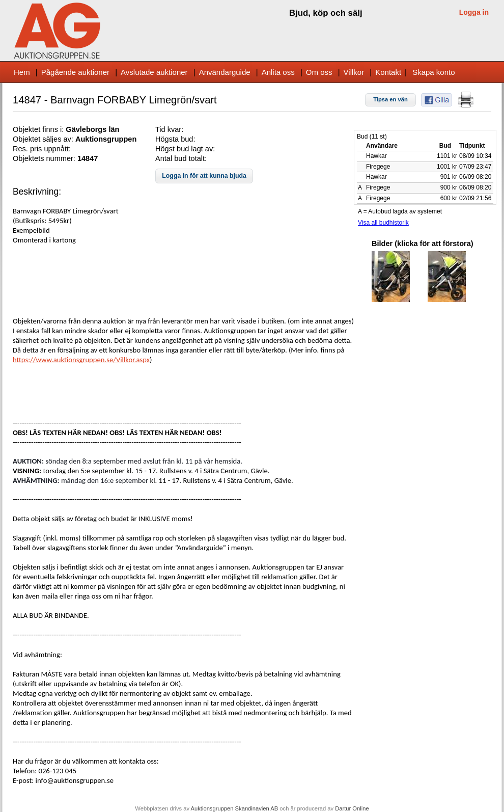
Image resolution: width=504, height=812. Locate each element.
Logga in (474, 12)
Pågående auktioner (75, 72)
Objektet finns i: (39, 129)
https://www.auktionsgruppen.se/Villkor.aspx (81, 360)
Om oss (319, 72)
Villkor (354, 72)
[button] (390, 100)
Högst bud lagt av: (185, 149)
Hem (22, 72)
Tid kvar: (169, 129)
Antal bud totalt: (181, 158)
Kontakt (388, 72)
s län (111, 129)
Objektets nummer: (45, 158)
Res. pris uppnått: (42, 149)
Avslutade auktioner (154, 72)
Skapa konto (433, 72)
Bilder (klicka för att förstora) (423, 243)
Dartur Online (352, 808)
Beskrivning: (37, 192)
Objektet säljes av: (44, 139)
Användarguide (225, 72)
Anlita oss (278, 72)
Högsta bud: (175, 139)
